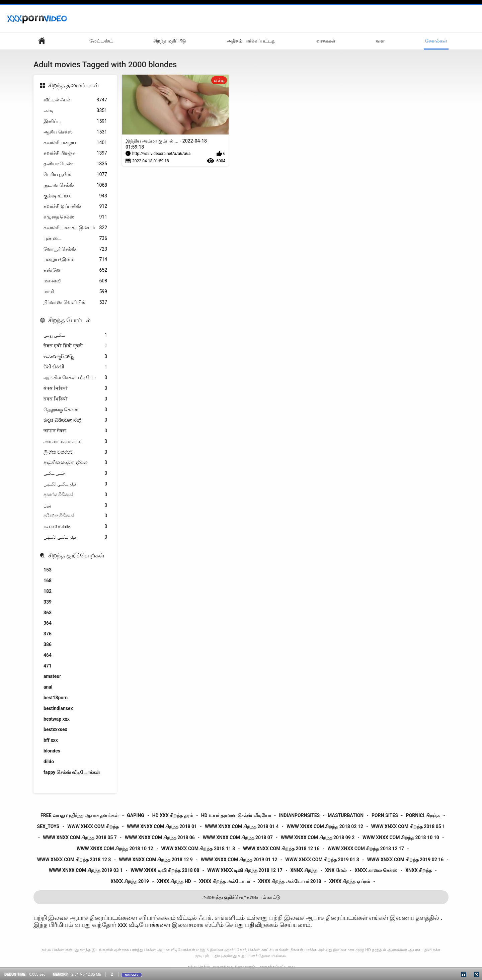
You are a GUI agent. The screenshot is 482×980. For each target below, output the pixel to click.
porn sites (385, 815)
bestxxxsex (55, 729)
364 (48, 623)
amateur (52, 676)
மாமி (75, 292)
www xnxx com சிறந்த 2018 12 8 (74, 860)
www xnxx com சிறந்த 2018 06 (160, 837)
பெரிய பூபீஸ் (75, 174)
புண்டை (75, 238)
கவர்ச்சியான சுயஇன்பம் (75, 228)
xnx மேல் (336, 870)
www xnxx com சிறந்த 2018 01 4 (242, 826)
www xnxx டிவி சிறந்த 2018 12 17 (245, 870)
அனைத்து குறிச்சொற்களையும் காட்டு (241, 897)
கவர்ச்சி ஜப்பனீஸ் (75, 206)
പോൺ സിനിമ (75, 526)
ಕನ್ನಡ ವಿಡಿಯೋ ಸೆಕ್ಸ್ (75, 420)
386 (48, 644)
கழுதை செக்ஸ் (75, 217)
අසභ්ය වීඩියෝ (75, 495)
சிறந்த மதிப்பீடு (170, 41)
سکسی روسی (75, 335)
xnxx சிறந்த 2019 (130, 881)
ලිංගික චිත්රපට (75, 452)
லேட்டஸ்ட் (101, 41)
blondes (52, 751)
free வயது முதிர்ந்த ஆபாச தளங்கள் (80, 815)
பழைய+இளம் (75, 259)
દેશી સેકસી (75, 367)
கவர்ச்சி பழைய (75, 143)
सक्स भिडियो (75, 399)
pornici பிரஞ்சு (423, 815)
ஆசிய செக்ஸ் (75, 132)
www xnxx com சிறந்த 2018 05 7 (80, 837)
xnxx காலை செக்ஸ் (376, 870)
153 (48, 570)
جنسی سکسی (75, 473)
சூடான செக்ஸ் (75, 185)
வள (380, 41)
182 (48, 591)
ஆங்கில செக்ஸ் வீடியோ (75, 378)
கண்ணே (75, 270)
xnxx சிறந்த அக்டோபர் (225, 881)
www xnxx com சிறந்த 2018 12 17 (366, 849)
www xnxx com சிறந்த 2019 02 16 (406, 860)
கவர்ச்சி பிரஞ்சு (75, 153)
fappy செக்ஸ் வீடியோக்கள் (72, 772)
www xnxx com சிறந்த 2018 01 (162, 826)
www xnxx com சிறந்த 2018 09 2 (318, 837)
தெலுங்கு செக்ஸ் (75, 410)
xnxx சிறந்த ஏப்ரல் (350, 881)
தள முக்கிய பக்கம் (42, 41)
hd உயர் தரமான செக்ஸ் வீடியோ (236, 815)
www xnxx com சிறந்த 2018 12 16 (281, 849)
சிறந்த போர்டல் (69, 320)
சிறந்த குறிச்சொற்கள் (76, 555)
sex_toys (48, 826)
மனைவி (75, 281)
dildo (49, 762)
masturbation (346, 815)
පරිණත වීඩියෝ (75, 516)
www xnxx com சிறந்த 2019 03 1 (86, 870)
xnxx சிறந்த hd (174, 881)
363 (48, 613)
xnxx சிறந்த (419, 870)
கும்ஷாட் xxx (75, 196)
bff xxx (51, 740)
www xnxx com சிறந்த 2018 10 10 (401, 837)
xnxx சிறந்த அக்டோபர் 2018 (290, 881)
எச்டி (75, 111)
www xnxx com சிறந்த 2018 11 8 (198, 849)
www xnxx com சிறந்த (93, 826)
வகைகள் (326, 41)
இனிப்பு (75, 121)
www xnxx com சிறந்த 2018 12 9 (156, 860)
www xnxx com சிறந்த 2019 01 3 (322, 860)
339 (48, 602)
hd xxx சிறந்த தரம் (173, 815)
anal (48, 687)
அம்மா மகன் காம (75, 441)
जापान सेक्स (75, 431)
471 (48, 666)
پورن (75, 505)
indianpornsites (299, 815)
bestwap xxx (57, 719)
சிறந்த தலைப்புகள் (74, 85)
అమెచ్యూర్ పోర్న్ (75, 357)
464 (48, 655)
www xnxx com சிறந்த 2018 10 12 (115, 849)
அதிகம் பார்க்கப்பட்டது (251, 41)
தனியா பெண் (75, 164)
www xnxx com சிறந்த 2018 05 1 (408, 826)
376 (48, 634)
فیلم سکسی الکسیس (75, 484)
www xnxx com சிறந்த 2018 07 (238, 837)
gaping (136, 815)
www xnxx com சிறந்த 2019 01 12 (239, 860)
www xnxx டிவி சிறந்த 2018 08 (165, 870)
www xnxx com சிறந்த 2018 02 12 (325, 826)
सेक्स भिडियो (75, 388)
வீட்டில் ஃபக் (75, 100)
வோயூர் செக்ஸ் (75, 249)
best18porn (56, 698)
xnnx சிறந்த (304, 870)
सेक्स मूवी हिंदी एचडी (75, 346)
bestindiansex (58, 708)
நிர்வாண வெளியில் (75, 302)
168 (48, 581)
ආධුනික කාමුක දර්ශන (75, 463)
